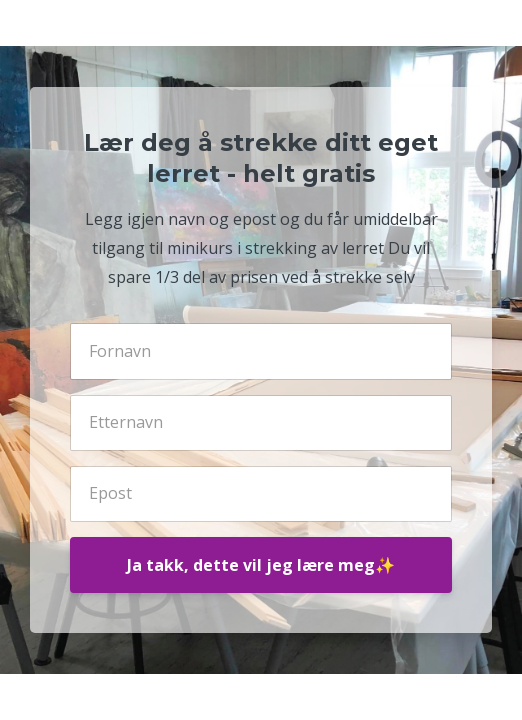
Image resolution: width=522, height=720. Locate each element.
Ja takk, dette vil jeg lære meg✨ (261, 565)
